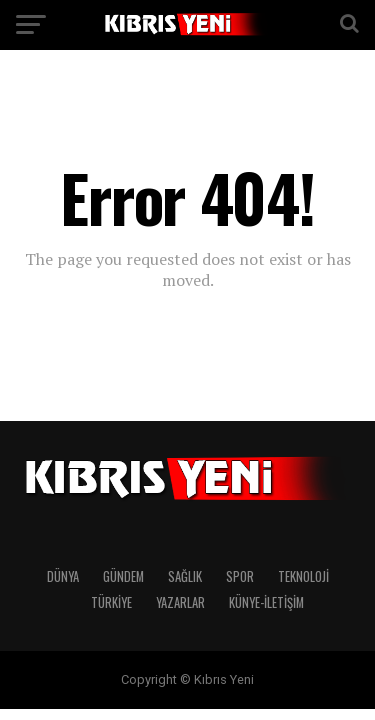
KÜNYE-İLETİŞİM (266, 602)
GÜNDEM (123, 576)
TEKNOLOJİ (303, 576)
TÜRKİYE (111, 602)
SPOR (240, 576)
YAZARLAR (180, 602)
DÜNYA (63, 576)
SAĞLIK (185, 576)
